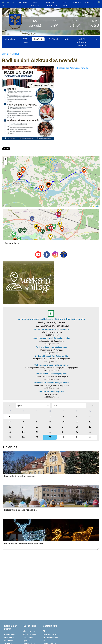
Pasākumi (53, 39)
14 (23, 427)
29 (37, 437)
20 (10, 432)
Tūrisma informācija (51, 4)
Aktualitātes (11, 39)
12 (90, 422)
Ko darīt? (55, 23)
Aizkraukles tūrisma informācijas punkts (52, 329)
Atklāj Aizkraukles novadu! (82, 42)
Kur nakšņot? (74, 23)
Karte (67, 39)
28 (23, 437)
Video (87, 3)
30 (10, 417)
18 (77, 427)
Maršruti (38, 39)
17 (63, 427)
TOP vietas (25, 41)
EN (13, 3)
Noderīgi (23, 3)
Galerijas (77, 3)
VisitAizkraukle (50, 635)
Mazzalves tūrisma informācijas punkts (51, 383)
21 (23, 432)
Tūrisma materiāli (35, 4)
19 (90, 427)
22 (37, 432)
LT (3, 6)
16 (50, 427)
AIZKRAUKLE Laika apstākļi (80, 633)
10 (63, 422)
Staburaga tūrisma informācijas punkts (51, 365)
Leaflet (96, 206)
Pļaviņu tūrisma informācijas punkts (52, 347)
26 (90, 432)
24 (63, 432)
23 (50, 432)
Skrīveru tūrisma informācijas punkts (52, 356)
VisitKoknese (52, 638)
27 (10, 437)
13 (10, 427)
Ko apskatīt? (35, 23)
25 (77, 432)
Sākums (6, 54)
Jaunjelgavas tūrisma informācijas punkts (51, 338)
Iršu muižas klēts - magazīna (51, 392)
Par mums (66, 4)
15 (37, 427)
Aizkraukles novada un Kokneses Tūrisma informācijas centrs (51, 319)
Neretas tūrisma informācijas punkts (52, 374)
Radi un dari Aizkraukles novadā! (72, 68)
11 (77, 422)
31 (23, 417)
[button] (20, 175)
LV (8, 3)
